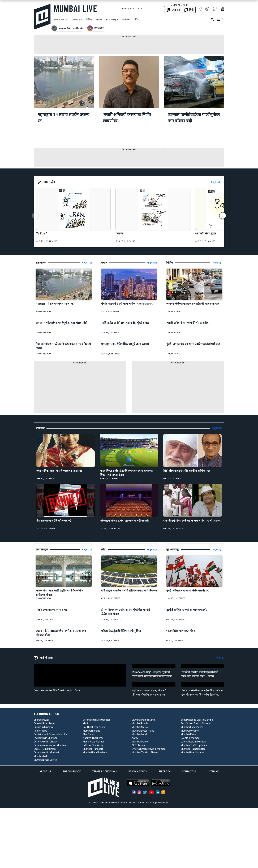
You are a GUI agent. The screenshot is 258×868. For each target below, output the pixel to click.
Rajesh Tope (40, 731)
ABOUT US (45, 772)
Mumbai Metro (140, 727)
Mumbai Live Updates (192, 753)
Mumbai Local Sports (45, 760)
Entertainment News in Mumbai (149, 749)
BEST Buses (138, 745)
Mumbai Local (139, 734)
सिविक (89, 20)
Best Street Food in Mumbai (196, 723)
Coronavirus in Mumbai (46, 753)
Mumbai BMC (41, 756)
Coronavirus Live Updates (97, 720)
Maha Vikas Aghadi (93, 742)
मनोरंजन (126, 20)
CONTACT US (189, 772)
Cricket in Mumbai (43, 727)
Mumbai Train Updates (193, 749)
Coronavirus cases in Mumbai (50, 745)
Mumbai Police (140, 742)
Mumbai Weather (190, 731)
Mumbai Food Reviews (95, 753)
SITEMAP (213, 772)
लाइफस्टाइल (112, 20)
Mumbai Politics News (144, 720)
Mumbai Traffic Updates (194, 745)
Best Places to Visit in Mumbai (197, 720)
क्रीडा (137, 20)
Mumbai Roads (140, 723)
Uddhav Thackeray (93, 745)
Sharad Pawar (41, 720)
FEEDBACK (165, 772)
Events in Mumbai (190, 738)
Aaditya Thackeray (93, 738)
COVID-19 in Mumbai (45, 749)
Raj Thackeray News (94, 727)
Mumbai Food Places (192, 727)
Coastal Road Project (45, 723)
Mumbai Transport (93, 749)
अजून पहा (215, 182)
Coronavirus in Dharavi (46, 742)
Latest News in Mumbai (193, 742)
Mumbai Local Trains (143, 731)
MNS (85, 723)
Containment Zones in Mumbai (51, 734)
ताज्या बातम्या (61, 20)
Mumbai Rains (188, 734)
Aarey (135, 738)
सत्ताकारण (77, 20)
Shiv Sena (88, 734)
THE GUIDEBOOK (72, 772)
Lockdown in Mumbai (45, 738)
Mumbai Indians (91, 731)
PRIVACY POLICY (138, 772)
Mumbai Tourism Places (145, 753)
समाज (99, 20)
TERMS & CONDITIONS (105, 772)
